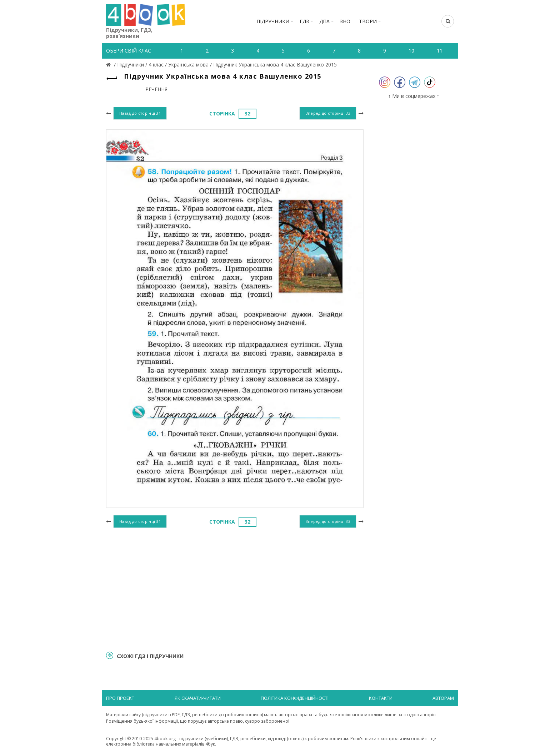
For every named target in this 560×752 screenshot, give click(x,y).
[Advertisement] (235, 588)
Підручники (273, 21)
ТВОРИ (368, 21)
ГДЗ (304, 21)
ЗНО (345, 21)
